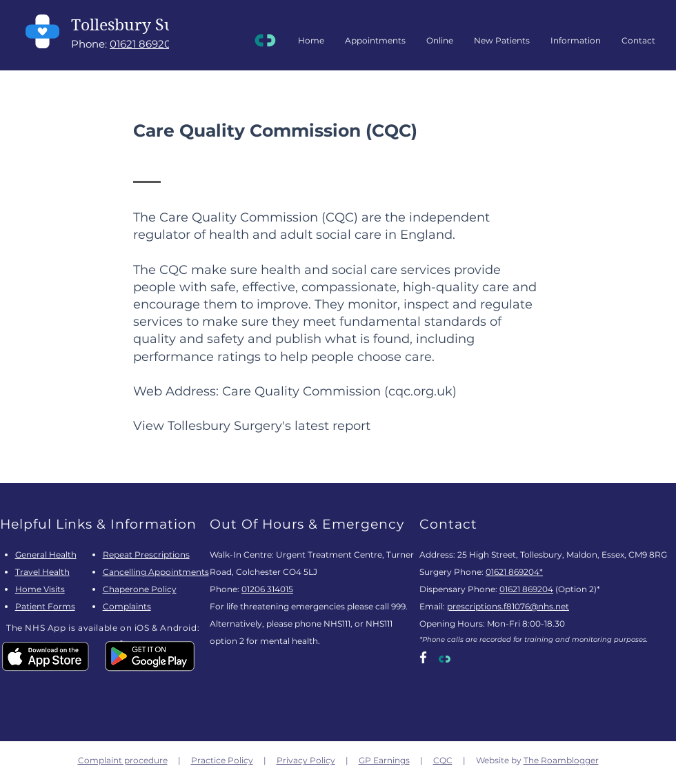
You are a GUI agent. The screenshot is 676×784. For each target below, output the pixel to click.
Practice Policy (222, 760)
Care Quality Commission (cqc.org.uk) (339, 391)
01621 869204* (514, 572)
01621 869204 (144, 44)
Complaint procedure (123, 760)
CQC (443, 760)
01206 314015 (267, 589)
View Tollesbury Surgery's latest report (252, 426)
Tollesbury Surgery (143, 25)
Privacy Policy (306, 760)
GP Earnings (384, 760)
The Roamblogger (561, 760)
